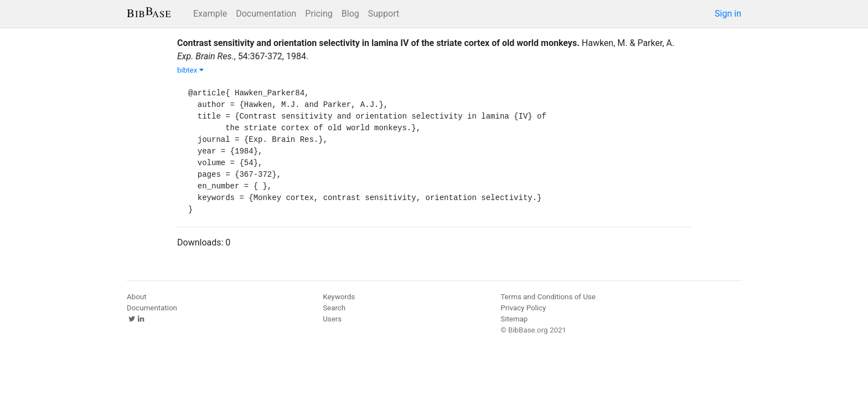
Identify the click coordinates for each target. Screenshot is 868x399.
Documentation (266, 14)
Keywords (339, 297)
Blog (350, 14)
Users (332, 319)
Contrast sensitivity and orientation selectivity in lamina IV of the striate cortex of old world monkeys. (378, 43)
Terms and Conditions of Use (548, 297)
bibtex (190, 70)
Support (384, 14)
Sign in (728, 14)
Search (334, 308)
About (137, 297)
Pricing (319, 14)
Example (210, 14)
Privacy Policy (523, 308)
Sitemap (514, 319)
